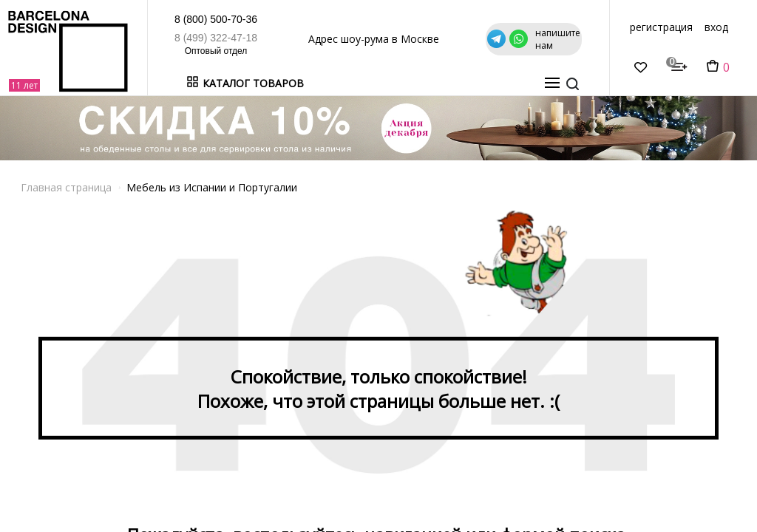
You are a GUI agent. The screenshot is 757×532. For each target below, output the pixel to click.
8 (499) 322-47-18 (152, 38)
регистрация (661, 27)
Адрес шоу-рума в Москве (342, 39)
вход (716, 27)
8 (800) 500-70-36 (152, 19)
